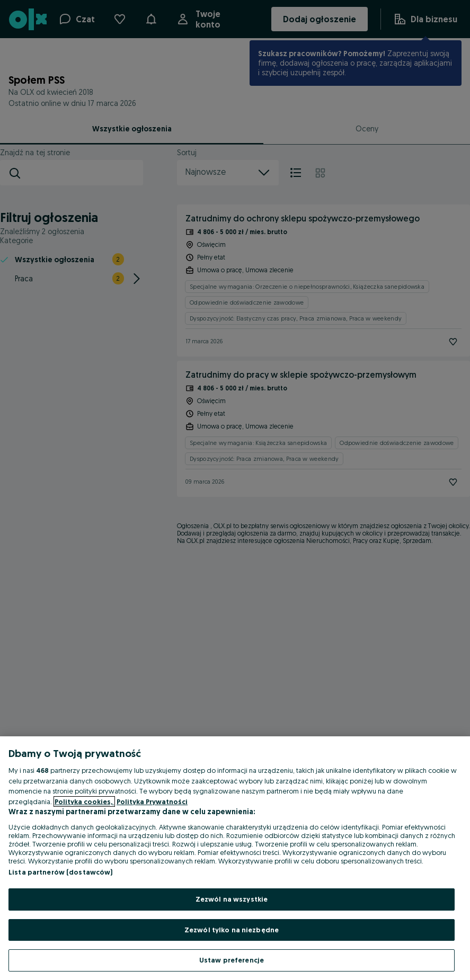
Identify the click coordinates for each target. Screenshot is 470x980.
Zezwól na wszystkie (232, 899)
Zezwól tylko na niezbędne (232, 930)
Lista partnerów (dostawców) (61, 872)
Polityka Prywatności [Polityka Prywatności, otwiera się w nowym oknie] (152, 801)
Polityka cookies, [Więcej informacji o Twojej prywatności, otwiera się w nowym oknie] (84, 801)
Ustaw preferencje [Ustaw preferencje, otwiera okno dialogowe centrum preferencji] (232, 960)
